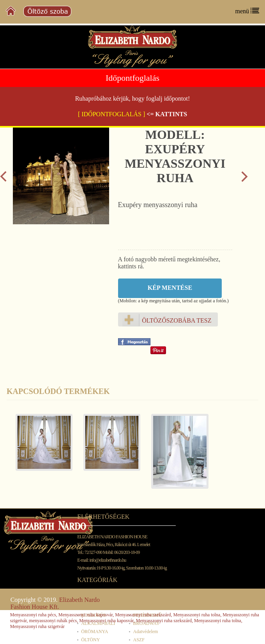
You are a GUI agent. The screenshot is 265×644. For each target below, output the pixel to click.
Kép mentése (170, 288)
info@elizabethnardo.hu (108, 560)
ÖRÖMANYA (95, 632)
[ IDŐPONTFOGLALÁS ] (111, 114)
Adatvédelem (145, 632)
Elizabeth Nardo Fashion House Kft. (55, 603)
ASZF (139, 640)
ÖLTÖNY (90, 640)
